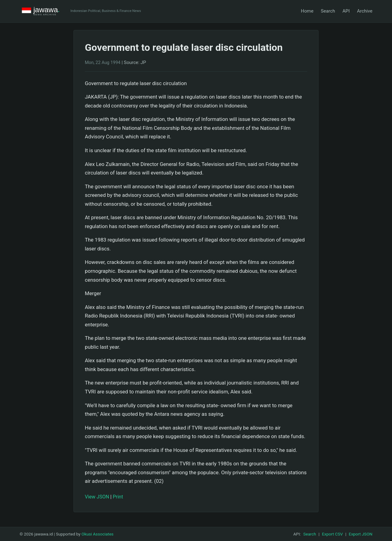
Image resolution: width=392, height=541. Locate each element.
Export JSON (361, 534)
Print (118, 497)
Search (328, 11)
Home (307, 11)
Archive (365, 11)
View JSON (97, 497)
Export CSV (332, 534)
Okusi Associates (98, 534)
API (346, 11)
